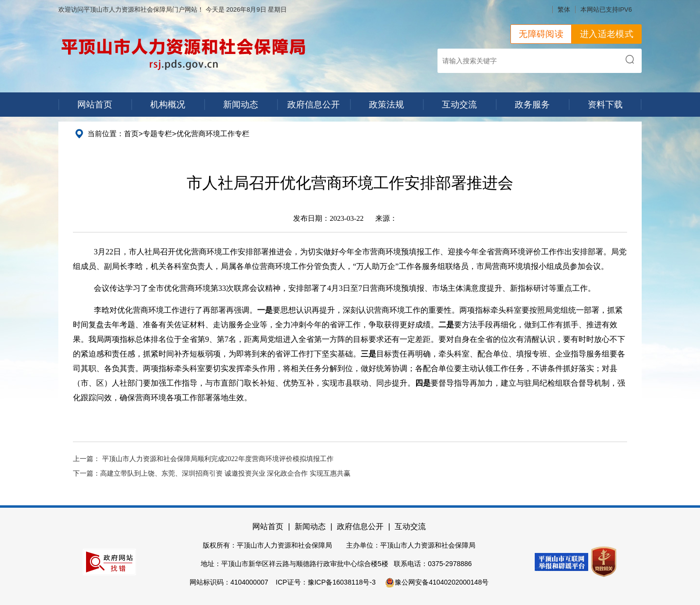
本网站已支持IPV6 (606, 9)
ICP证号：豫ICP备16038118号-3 (325, 582)
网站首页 (95, 105)
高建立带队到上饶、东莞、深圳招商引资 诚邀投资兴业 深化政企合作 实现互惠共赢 (225, 473)
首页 (131, 133)
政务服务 (532, 105)
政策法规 (386, 105)
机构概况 (168, 105)
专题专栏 (157, 133)
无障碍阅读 (541, 34)
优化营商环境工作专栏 (213, 133)
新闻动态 (241, 105)
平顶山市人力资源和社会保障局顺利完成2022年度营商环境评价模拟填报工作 (218, 459)
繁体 (564, 9)
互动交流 (459, 105)
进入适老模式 (607, 34)
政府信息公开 (314, 105)
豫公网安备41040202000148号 (437, 582)
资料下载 (605, 105)
